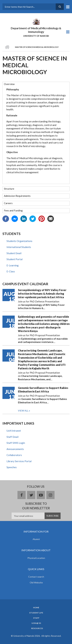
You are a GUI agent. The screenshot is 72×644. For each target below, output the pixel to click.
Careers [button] (8, 203)
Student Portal (15, 259)
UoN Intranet (14, 431)
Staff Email (12, 437)
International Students (19, 247)
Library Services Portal (19, 461)
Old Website (36, 582)
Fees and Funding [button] (13, 210)
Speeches (12, 467)
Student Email (14, 253)
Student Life (36, 613)
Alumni (36, 539)
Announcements (15, 449)
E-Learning (13, 265)
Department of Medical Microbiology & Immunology (36, 30)
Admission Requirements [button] (17, 196)
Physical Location (36, 558)
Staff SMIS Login (16, 443)
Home (36, 608)
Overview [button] (9, 84)
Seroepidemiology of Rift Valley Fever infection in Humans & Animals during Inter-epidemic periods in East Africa (42, 294)
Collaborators (14, 455)
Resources (37, 628)
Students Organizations (19, 241)
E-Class (11, 271)
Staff (36, 618)
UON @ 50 (36, 623)
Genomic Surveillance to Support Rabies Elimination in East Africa (43, 390)
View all (23, 411)
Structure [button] (9, 189)
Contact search (36, 577)
